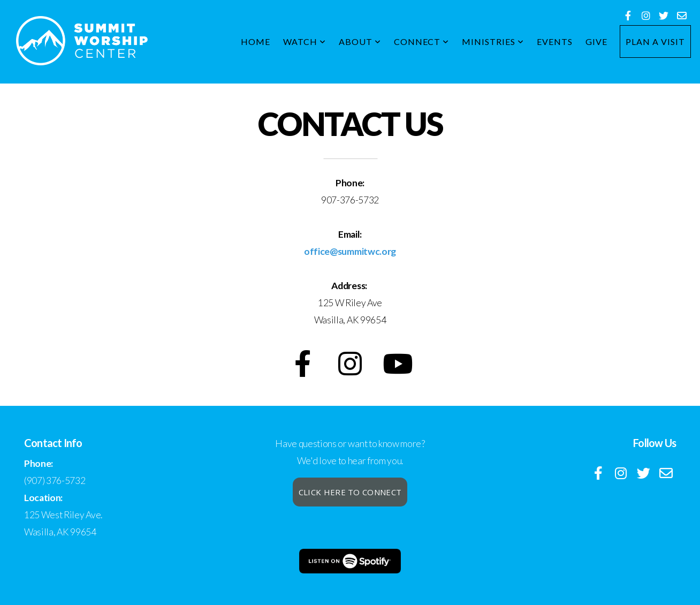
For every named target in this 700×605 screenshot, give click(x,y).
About (360, 41)
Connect (422, 41)
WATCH (305, 41)
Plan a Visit (655, 41)
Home (256, 41)
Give (596, 41)
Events (555, 41)
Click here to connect (350, 492)
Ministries (493, 41)
